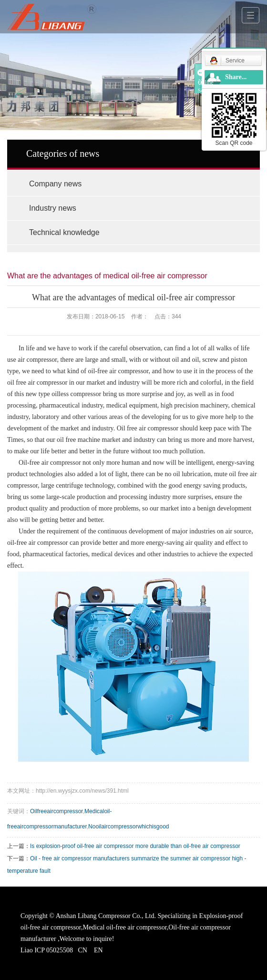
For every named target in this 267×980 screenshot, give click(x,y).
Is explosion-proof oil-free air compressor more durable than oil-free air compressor (135, 846)
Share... (236, 77)
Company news (55, 184)
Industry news (53, 208)
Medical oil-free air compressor (124, 927)
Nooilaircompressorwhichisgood (128, 827)
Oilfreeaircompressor (56, 811)
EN (98, 950)
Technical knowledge (64, 232)
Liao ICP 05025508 (47, 950)
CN (82, 950)
